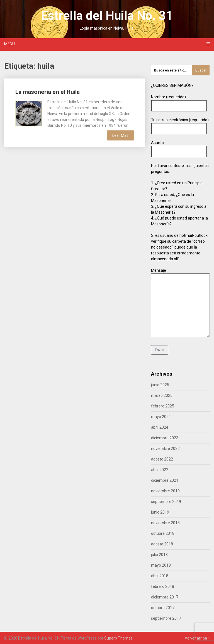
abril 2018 (160, 576)
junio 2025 (160, 385)
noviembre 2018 (165, 523)
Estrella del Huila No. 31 (107, 16)
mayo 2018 (161, 565)
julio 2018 (159, 555)
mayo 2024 (161, 417)
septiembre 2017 (166, 618)
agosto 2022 (162, 459)
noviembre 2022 (165, 449)
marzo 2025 (162, 395)
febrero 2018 (163, 586)
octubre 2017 (163, 608)
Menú (9, 44)
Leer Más (120, 135)
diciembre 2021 (165, 480)
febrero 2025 (163, 406)
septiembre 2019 (166, 502)
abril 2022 (160, 470)
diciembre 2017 (165, 597)
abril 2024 (160, 427)
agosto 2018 (162, 544)
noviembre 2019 (165, 491)
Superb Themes (118, 638)
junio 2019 (160, 512)
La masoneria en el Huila (48, 92)
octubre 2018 (163, 533)
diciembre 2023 (165, 438)
